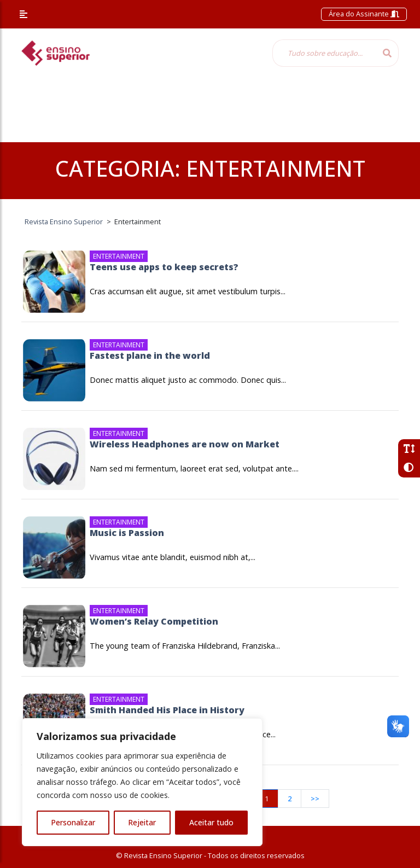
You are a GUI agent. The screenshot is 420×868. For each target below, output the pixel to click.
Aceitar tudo (211, 822)
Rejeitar (142, 822)
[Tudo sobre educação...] (324, 53)
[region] (142, 782)
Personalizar (73, 822)
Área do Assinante (364, 14)
